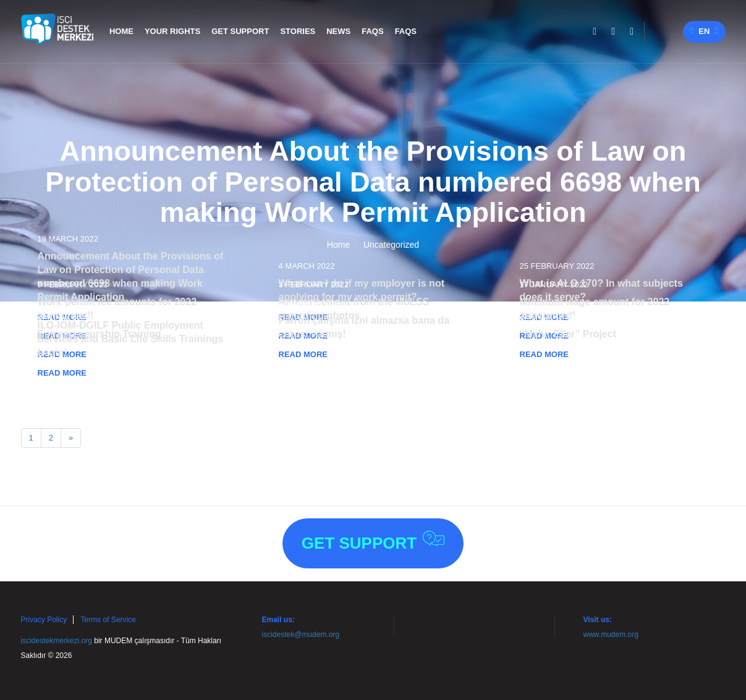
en (704, 31)
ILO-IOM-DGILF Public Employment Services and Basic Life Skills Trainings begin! (131, 339)
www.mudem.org (611, 635)
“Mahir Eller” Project (568, 334)
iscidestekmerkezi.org (57, 641)
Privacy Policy (44, 620)
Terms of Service (108, 620)
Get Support (373, 542)
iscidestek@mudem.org (301, 635)
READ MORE (303, 354)
